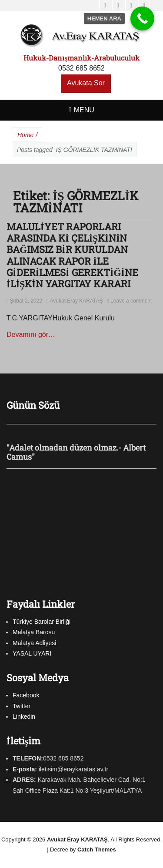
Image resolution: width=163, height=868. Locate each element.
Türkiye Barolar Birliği (42, 622)
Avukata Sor (86, 83)
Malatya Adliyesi (34, 643)
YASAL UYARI (32, 653)
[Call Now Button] (142, 19)
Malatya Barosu (34, 632)
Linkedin (24, 717)
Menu (84, 110)
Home (27, 135)
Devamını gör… (31, 335)
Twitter (22, 706)
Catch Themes (97, 849)
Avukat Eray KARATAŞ (77, 301)
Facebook (26, 695)
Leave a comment (131, 301)
